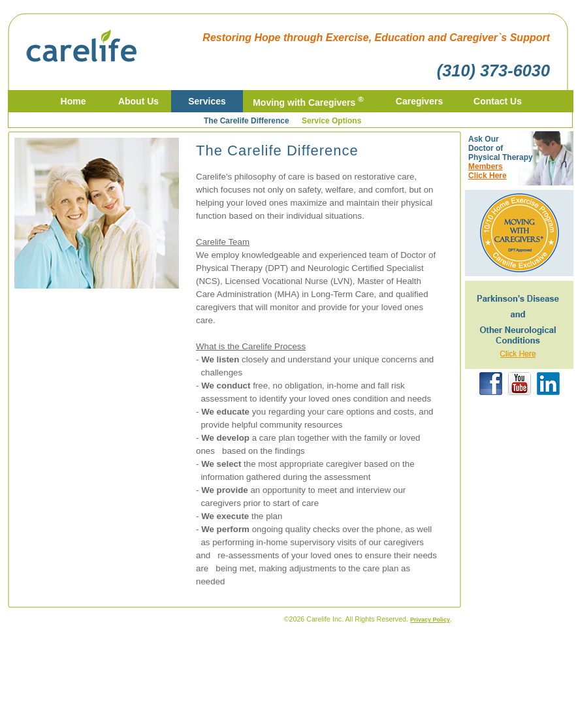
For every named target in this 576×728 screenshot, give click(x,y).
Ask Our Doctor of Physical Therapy (501, 148)
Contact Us (498, 101)
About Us (138, 101)
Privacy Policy (430, 620)
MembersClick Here (488, 171)
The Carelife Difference (247, 121)
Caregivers (419, 101)
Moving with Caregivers (308, 103)
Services (207, 101)
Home (73, 101)
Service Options (331, 121)
